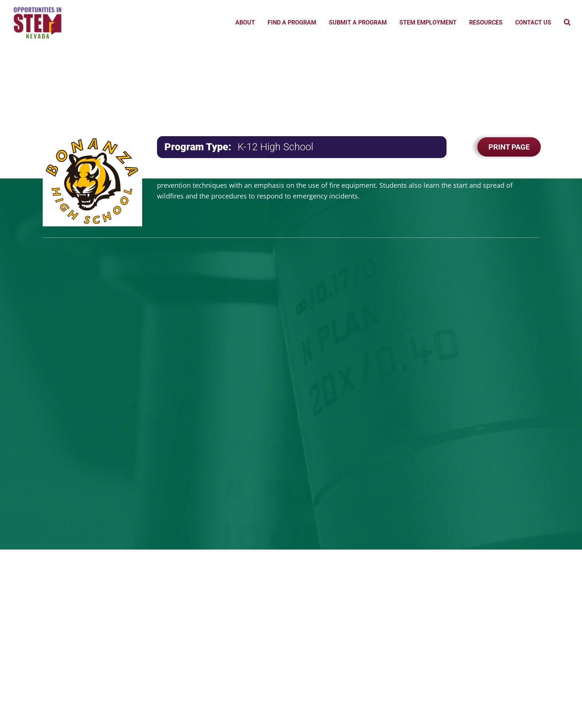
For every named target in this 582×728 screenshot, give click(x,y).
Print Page (509, 147)
